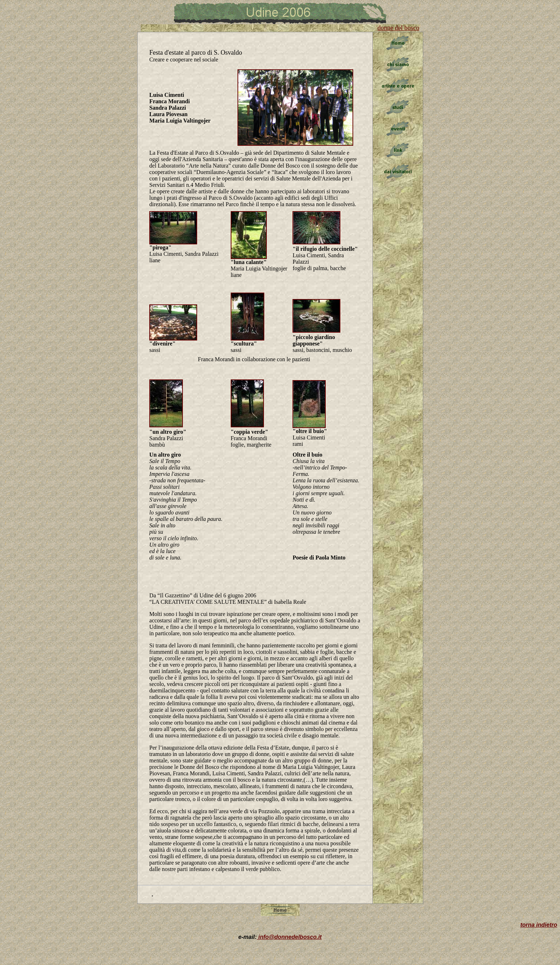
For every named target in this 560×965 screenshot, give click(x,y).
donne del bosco (398, 28)
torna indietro (539, 925)
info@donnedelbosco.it (289, 937)
